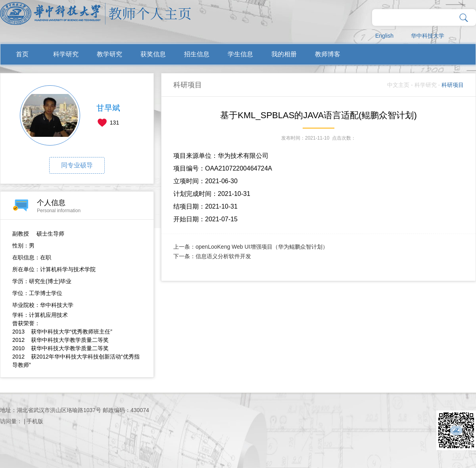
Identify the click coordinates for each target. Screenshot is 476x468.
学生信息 (240, 54)
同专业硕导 (77, 165)
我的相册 (284, 54)
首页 (22, 54)
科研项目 (453, 85)
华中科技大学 (428, 36)
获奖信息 (153, 54)
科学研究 (66, 54)
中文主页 (398, 85)
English (384, 36)
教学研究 (109, 54)
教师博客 (328, 54)
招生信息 (197, 54)
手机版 (35, 421)
